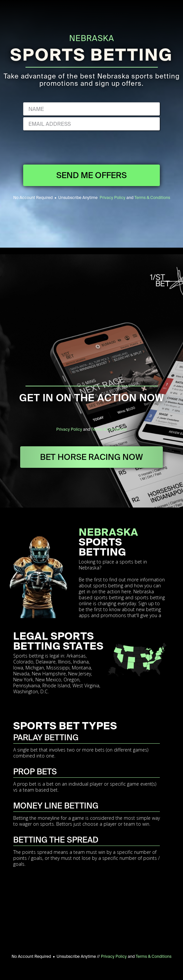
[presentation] (92, 148)
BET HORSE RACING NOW (91, 457)
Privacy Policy (113, 198)
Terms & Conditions (152, 198)
